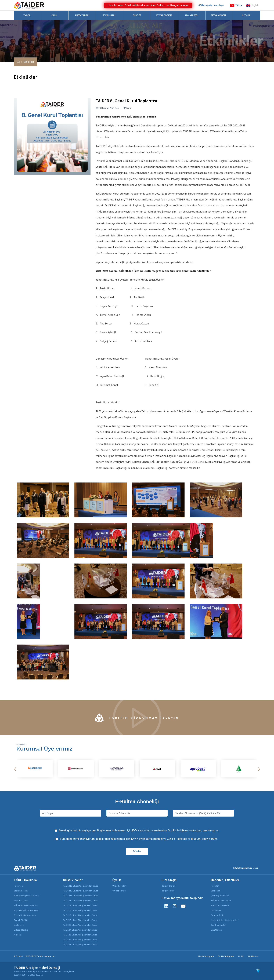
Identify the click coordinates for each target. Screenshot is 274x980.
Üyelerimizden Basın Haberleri (225, 920)
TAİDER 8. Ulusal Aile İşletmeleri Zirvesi (80, 910)
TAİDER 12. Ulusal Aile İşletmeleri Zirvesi (81, 891)
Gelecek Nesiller (21, 930)
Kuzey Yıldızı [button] (81, 15)
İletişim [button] (246, 15)
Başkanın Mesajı (21, 891)
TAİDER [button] (27, 15)
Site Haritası (253, 956)
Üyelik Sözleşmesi (206, 956)
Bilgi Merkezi (217, 930)
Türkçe (236, 5)
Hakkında (18, 886)
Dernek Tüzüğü (21, 920)
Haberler (215, 886)
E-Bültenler (216, 910)
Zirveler (137, 15)
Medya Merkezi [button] (218, 15)
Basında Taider (218, 915)
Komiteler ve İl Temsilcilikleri (26, 910)
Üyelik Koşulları (119, 886)
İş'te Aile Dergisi (164, 15)
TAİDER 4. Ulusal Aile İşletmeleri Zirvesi (80, 930)
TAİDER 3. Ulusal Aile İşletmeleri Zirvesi (80, 935)
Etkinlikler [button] (109, 15)
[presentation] (15, 769)
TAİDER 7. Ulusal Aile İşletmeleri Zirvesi (80, 915)
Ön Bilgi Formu (119, 891)
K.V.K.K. (241, 956)
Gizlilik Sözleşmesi (226, 956)
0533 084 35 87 (20, 975)
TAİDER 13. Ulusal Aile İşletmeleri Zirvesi (81, 886)
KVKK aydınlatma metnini (148, 830)
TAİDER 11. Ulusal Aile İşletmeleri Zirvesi (81, 896)
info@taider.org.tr (36, 975)
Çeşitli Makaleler (218, 925)
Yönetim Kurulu (21, 900)
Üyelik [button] (54, 15)
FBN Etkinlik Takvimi (220, 905)
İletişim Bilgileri (168, 886)
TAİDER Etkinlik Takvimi (221, 900)
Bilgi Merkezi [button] (191, 15)
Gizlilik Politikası (178, 830)
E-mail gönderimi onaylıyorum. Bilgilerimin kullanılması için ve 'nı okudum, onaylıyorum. (139, 830)
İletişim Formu (168, 891)
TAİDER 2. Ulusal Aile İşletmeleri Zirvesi (80, 940)
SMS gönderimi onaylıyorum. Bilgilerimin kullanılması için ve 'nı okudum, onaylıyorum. (139, 839)
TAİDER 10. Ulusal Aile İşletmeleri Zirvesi (81, 900)
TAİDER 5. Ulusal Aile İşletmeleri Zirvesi (80, 925)
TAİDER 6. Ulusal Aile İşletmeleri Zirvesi (80, 920)
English (252, 5)
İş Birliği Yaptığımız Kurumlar (27, 896)
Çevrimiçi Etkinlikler (220, 896)
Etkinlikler (29, 62)
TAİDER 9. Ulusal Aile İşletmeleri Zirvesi (80, 905)
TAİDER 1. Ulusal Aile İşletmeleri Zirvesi (80, 944)
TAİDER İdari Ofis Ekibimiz (25, 905)
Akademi (18, 935)
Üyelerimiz (19, 925)
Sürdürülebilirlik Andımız (25, 915)
